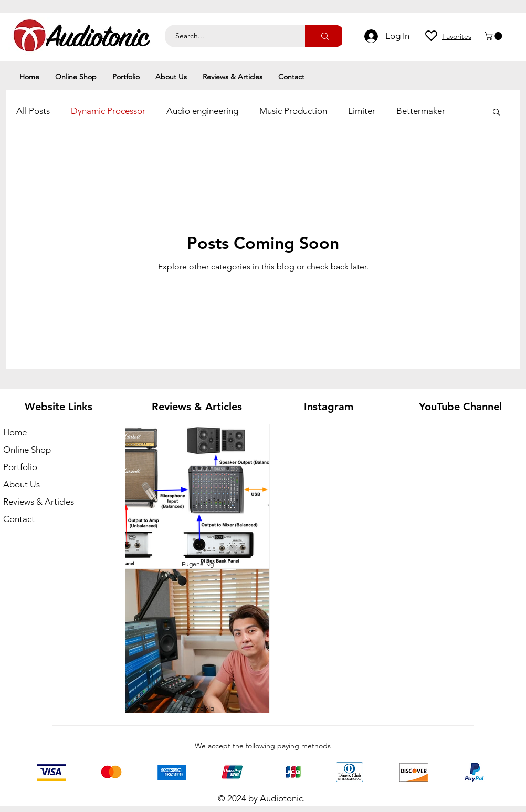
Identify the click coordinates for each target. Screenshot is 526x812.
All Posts (33, 111)
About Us (22, 484)
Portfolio (20, 467)
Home (15, 432)
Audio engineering (202, 111)
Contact (19, 519)
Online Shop (27, 450)
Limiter (362, 111)
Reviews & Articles (39, 502)
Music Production (293, 111)
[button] (494, 36)
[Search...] (229, 36)
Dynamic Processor (108, 111)
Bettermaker (421, 111)
